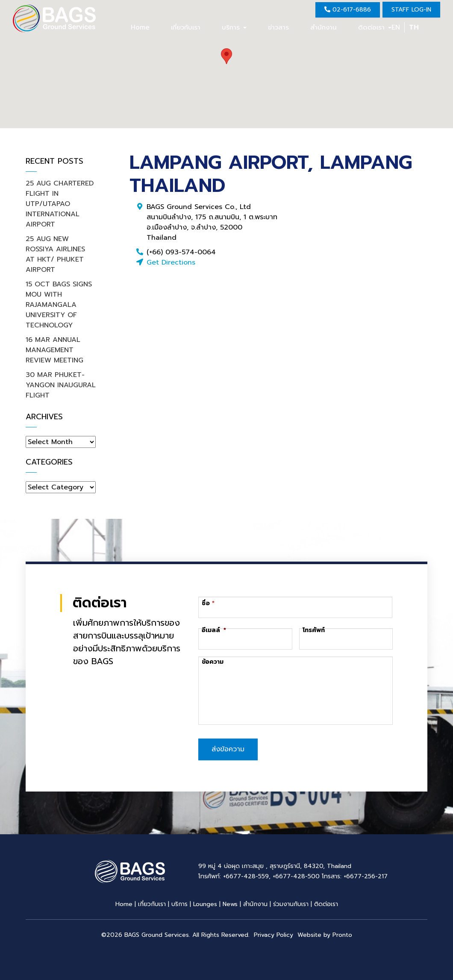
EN (396, 27)
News (230, 902)
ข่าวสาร (278, 27)
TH (414, 27)
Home (140, 27)
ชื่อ (206, 603)
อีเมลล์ (214, 630)
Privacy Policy (274, 933)
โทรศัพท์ (314, 630)
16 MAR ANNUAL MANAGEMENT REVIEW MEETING (54, 350)
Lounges (205, 902)
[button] (226, 56)
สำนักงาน (324, 27)
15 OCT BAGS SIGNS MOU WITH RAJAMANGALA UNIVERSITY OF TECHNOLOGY (59, 305)
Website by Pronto (325, 933)
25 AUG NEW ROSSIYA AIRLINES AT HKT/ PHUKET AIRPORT (55, 254)
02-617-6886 (348, 10)
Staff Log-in (411, 10)
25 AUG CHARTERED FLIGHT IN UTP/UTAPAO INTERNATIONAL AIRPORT (60, 204)
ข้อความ (213, 662)
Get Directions (171, 262)
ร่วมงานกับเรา (291, 902)
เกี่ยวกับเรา (186, 27)
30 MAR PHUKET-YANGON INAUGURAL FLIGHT (61, 385)
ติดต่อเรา (375, 27)
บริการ (234, 27)
